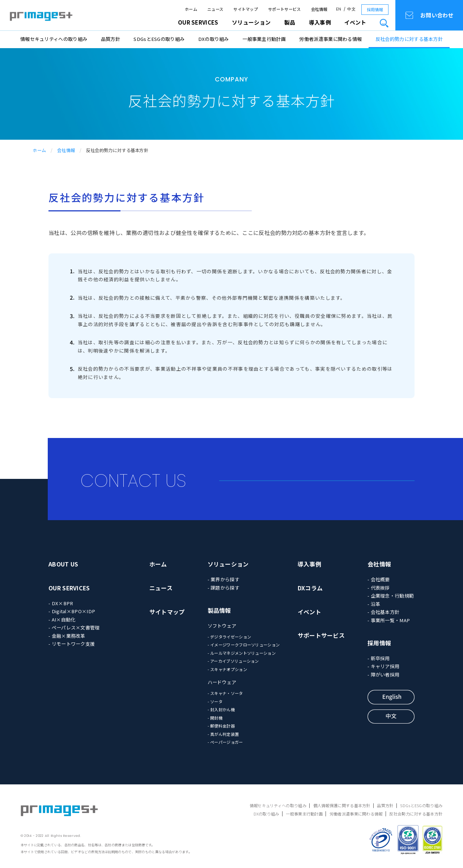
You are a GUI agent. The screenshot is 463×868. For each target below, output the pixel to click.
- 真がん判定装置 (223, 734)
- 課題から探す (224, 588)
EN (339, 9)
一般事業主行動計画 (264, 39)
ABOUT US (63, 564)
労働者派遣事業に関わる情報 (330, 39)
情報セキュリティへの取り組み (54, 39)
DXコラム (310, 588)
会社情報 (319, 9)
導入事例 (309, 564)
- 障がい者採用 (383, 675)
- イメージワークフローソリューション (244, 645)
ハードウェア (222, 682)
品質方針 (111, 39)
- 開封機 (215, 718)
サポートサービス (284, 9)
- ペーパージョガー (225, 742)
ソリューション (228, 564)
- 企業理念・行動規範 (391, 596)
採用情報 (375, 9)
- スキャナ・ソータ (225, 693)
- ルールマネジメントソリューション (242, 653)
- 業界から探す (224, 579)
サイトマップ (246, 9)
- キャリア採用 (383, 666)
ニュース (215, 9)
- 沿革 (374, 604)
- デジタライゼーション (230, 637)
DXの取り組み (214, 39)
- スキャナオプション (227, 669)
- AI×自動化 (62, 620)
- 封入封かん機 (221, 709)
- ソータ (215, 701)
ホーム (191, 9)
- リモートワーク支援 (72, 644)
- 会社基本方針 (383, 612)
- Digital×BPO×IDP (72, 611)
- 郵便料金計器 (221, 726)
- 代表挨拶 (379, 588)
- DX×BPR (61, 603)
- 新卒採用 (379, 658)
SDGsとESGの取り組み (159, 39)
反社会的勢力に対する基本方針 (409, 39)
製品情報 (219, 610)
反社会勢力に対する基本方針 (416, 814)
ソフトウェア (222, 626)
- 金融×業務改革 (67, 636)
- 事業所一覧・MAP (389, 620)
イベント (355, 22)
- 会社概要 (379, 579)
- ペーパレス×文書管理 (74, 627)
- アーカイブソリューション (233, 661)
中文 (351, 9)
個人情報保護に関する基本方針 (342, 805)
